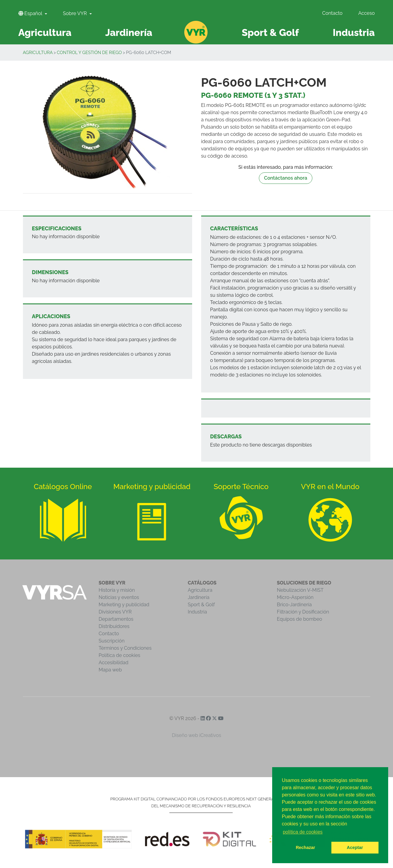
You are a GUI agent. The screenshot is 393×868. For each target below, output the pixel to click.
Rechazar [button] (305, 847)
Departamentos (116, 619)
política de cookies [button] (303, 832)
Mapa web (110, 670)
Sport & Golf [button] (270, 32)
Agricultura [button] (45, 32)
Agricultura (38, 52)
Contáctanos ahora (286, 178)
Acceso (367, 13)
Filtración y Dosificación (303, 612)
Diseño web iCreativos (196, 735)
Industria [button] (354, 32)
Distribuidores (114, 626)
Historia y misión (117, 590)
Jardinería (199, 597)
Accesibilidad (114, 663)
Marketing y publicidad (124, 605)
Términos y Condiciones (125, 648)
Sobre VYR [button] (75, 13)
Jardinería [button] (129, 32)
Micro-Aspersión (295, 597)
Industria (198, 612)
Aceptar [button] (355, 847)
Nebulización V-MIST (300, 590)
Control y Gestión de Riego (89, 52)
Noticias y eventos (119, 597)
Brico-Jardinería (295, 605)
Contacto (332, 13)
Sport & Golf (201, 605)
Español (31, 13)
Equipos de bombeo (300, 619)
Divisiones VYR (115, 612)
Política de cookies (120, 655)
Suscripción (112, 641)
